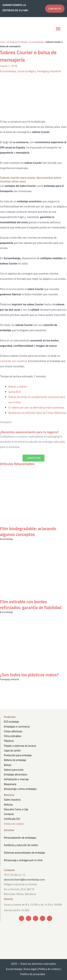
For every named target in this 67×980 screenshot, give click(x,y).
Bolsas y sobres (18, 386)
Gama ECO (15, 392)
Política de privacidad (34, 974)
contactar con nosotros (13, 361)
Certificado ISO (12, 819)
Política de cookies (49, 969)
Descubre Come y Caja (16, 809)
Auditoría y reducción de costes (21, 845)
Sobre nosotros (12, 800)
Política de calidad (14, 824)
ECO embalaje (11, 722)
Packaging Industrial (49, 71)
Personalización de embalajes (20, 838)
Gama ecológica (27, 71)
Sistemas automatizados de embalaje (24, 853)
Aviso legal (30, 969)
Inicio (3, 42)
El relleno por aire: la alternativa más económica (36, 407)
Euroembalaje (37, 42)
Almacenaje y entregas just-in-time (23, 860)
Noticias (8, 805)
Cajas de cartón (12, 750)
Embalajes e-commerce (17, 727)
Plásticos (9, 741)
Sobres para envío (14, 770)
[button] (58, 29)
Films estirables (13, 736)
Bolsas (8, 765)
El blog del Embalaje (17, 42)
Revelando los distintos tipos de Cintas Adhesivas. (38, 413)
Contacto (9, 814)
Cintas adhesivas (13, 731)
